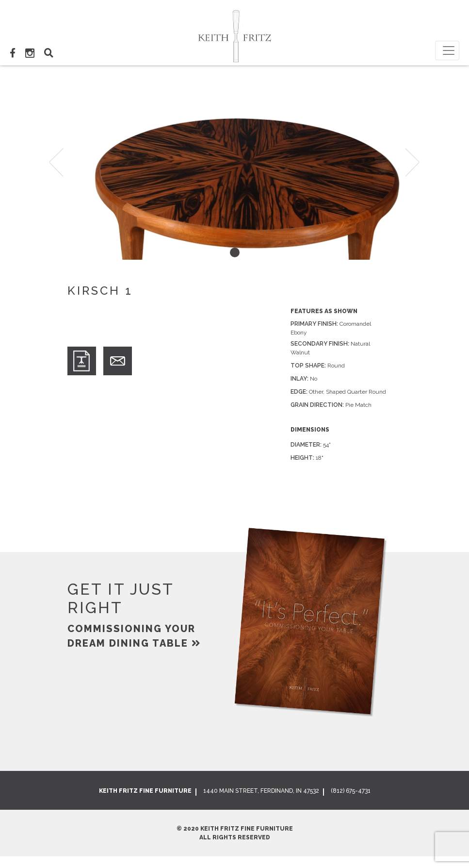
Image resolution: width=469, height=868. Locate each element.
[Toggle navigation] (447, 50)
